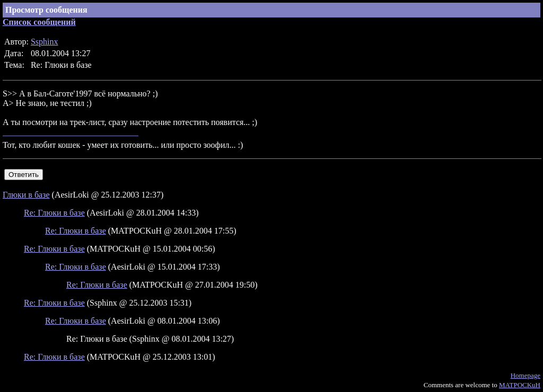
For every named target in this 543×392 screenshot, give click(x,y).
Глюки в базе (26, 195)
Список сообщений (39, 22)
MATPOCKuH (520, 385)
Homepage (526, 375)
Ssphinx (45, 42)
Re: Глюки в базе (54, 213)
